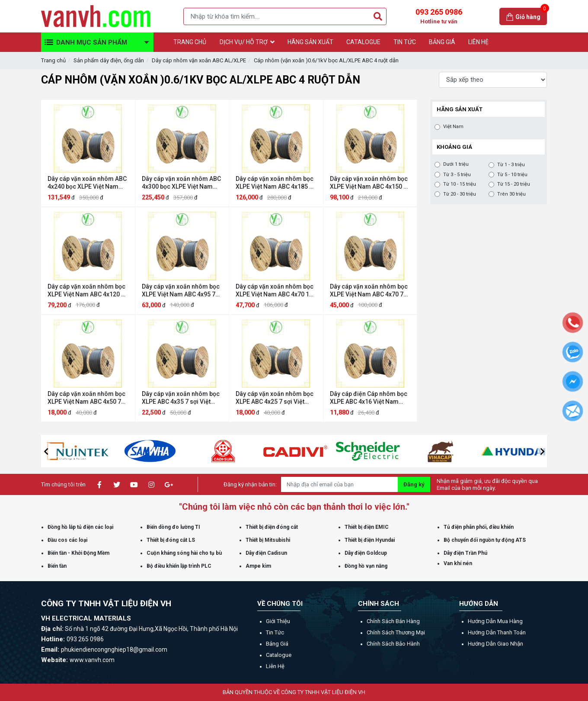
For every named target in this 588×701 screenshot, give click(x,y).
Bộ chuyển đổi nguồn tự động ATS (485, 540)
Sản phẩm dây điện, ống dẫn (109, 60)
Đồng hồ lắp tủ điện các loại (80, 527)
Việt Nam (453, 127)
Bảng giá (277, 644)
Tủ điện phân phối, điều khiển (479, 527)
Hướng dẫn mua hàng (495, 621)
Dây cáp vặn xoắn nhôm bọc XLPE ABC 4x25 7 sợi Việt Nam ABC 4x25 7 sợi (275, 398)
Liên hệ (275, 666)
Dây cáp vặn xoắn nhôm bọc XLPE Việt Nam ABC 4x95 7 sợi (181, 291)
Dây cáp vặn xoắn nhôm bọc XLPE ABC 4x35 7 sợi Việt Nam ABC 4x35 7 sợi (181, 398)
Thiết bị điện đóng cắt (272, 527)
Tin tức (275, 632)
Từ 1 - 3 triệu (511, 165)
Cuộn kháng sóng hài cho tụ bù (184, 553)
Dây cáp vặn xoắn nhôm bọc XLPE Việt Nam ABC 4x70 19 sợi (275, 291)
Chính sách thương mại (396, 632)
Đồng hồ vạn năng (366, 566)
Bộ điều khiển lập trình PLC (179, 566)
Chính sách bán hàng (393, 621)
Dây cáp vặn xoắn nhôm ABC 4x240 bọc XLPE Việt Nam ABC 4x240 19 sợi (87, 183)
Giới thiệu (278, 621)
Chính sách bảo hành (393, 644)
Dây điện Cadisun (266, 553)
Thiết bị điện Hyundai (370, 540)
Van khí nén (458, 563)
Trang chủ (53, 60)
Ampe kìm (258, 566)
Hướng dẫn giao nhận (495, 644)
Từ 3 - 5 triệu (457, 175)
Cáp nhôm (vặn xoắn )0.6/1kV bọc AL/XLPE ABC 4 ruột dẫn (326, 60)
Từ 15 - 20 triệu (514, 184)
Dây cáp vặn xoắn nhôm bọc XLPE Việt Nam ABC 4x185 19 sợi (276, 183)
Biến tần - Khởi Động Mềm (78, 553)
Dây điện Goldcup (366, 553)
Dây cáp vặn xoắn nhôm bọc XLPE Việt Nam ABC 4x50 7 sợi (86, 398)
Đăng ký (414, 484)
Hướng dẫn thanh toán (497, 632)
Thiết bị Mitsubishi (268, 540)
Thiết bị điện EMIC (367, 527)
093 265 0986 (439, 16)
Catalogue (279, 655)
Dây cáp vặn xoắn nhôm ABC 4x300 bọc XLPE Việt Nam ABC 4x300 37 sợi (181, 183)
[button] (46, 451)
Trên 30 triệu (511, 194)
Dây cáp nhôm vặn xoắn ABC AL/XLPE (199, 60)
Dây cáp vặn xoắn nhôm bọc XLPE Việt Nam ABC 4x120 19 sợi (88, 291)
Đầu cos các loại (67, 540)
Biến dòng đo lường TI (173, 527)
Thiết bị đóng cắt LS (171, 540)
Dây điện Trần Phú (465, 553)
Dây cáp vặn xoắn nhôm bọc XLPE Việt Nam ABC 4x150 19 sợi (370, 183)
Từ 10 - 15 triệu (460, 184)
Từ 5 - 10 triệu (512, 175)
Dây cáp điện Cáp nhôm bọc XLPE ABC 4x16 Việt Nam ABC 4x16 (369, 398)
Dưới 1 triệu (456, 164)
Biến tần (57, 566)
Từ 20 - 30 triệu (460, 194)
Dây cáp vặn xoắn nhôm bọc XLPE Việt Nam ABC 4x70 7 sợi (369, 291)
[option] (100, 451)
